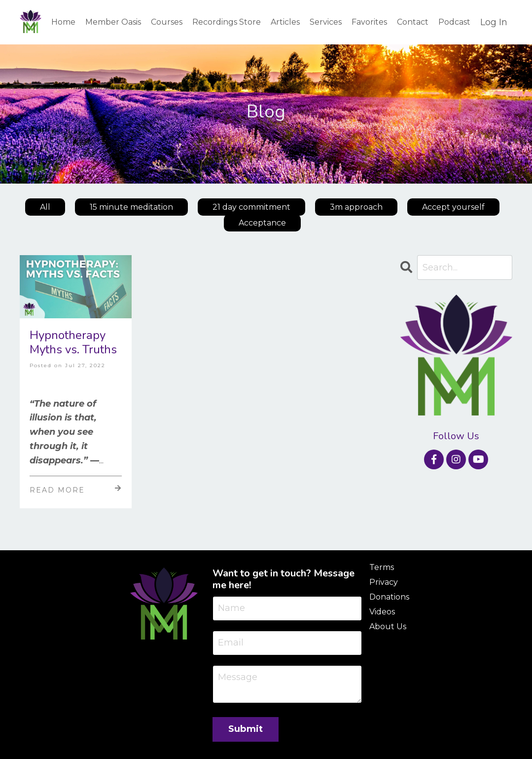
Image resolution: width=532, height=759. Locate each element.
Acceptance (262, 223)
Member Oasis (113, 22)
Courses (167, 22)
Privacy (384, 582)
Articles (285, 22)
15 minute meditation (131, 207)
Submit (246, 729)
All (45, 207)
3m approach (356, 207)
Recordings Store (227, 22)
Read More (76, 490)
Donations (389, 597)
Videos (382, 612)
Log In (494, 22)
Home (63, 22)
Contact (413, 22)
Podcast (454, 22)
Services (326, 22)
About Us (388, 626)
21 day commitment (251, 207)
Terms (382, 567)
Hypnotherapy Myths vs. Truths (73, 342)
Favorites (369, 22)
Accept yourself (453, 207)
